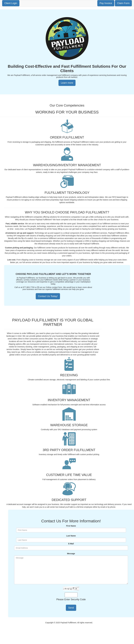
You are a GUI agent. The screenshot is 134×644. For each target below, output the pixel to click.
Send (71, 608)
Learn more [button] (67, 83)
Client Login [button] (11, 3)
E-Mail (71, 544)
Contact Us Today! (48, 296)
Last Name (71, 536)
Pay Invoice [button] (106, 3)
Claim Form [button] (123, 3)
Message (71, 554)
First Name (71, 526)
